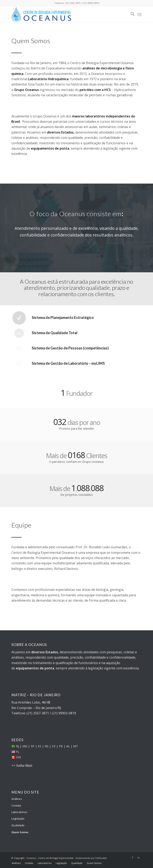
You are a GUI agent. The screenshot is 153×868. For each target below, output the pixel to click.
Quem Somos (20, 832)
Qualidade (18, 825)
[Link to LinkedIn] (139, 857)
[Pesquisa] (131, 14)
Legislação (18, 819)
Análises (17, 799)
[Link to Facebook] (132, 857)
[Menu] (139, 14)
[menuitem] (131, 14)
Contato (16, 806)
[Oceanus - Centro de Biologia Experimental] (63, 14)
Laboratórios (19, 812)
